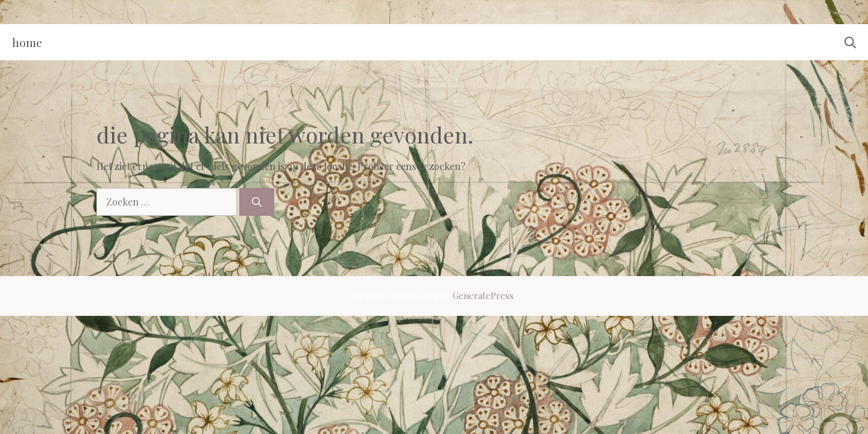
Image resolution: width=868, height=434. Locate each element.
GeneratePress (483, 295)
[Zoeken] (257, 202)
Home (27, 42)
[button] (850, 42)
